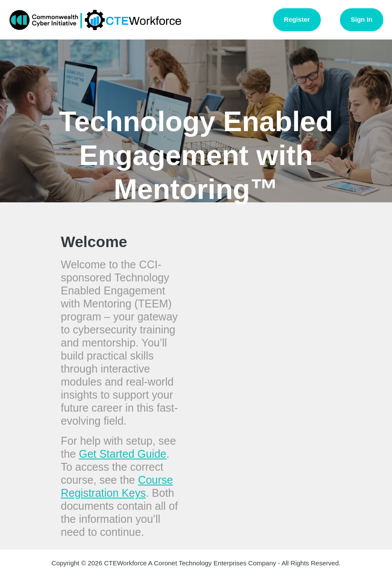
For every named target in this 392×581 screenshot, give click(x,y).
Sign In (362, 19)
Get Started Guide (123, 454)
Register (297, 19)
